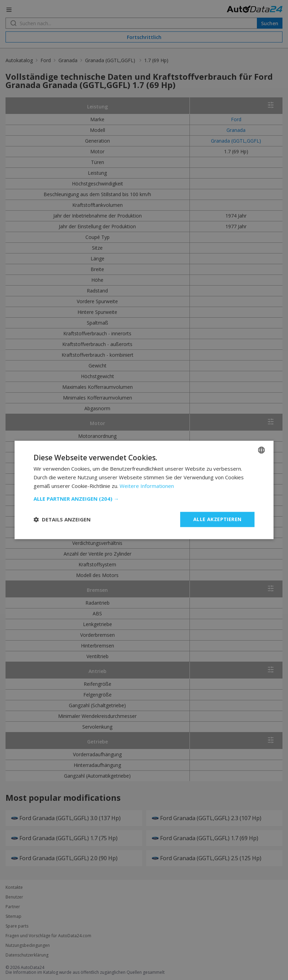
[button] (144, 499)
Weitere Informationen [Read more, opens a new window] (147, 486)
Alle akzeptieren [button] (217, 519)
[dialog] (144, 490)
